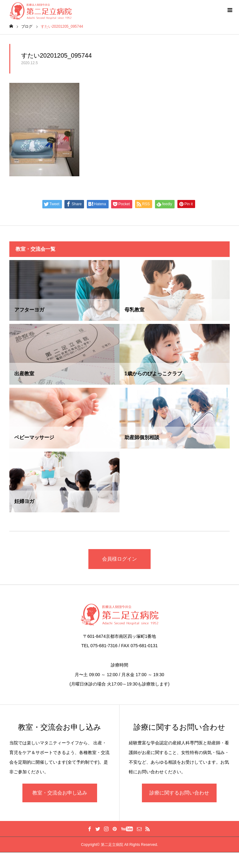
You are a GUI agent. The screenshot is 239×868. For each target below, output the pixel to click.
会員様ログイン (119, 559)
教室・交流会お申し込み (60, 793)
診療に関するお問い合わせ (179, 793)
